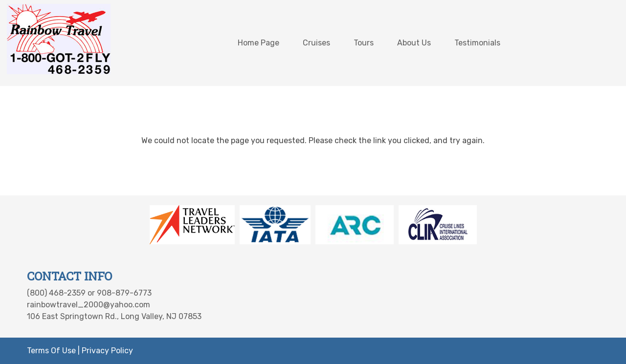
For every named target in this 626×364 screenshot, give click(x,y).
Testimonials (477, 43)
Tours (364, 43)
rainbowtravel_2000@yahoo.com (89, 305)
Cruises (316, 43)
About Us (414, 43)
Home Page (258, 43)
